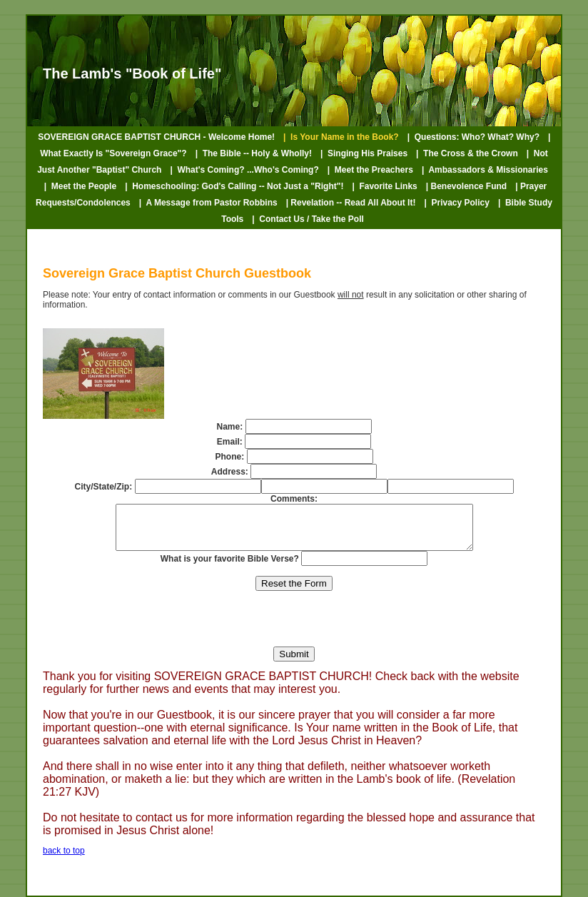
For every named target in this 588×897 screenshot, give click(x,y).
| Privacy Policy (456, 203)
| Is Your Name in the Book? (341, 137)
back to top (64, 859)
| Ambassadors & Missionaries (485, 170)
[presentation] (294, 627)
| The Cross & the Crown (467, 153)
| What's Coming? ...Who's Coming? (244, 170)
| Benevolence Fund (466, 186)
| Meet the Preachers (370, 170)
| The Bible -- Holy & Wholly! (254, 153)
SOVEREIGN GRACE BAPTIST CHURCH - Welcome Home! (156, 137)
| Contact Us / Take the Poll (308, 219)
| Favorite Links (384, 186)
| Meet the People (80, 186)
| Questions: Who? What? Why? (473, 137)
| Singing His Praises (364, 153)
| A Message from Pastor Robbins (208, 203)
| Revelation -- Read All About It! (351, 203)
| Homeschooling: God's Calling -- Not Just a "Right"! (234, 186)
